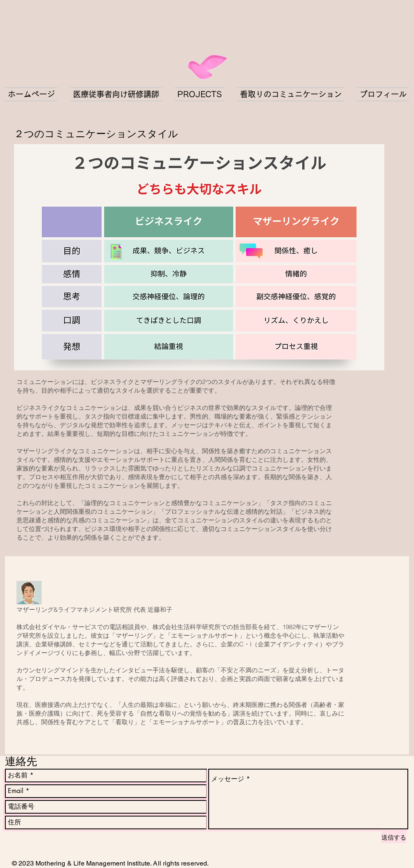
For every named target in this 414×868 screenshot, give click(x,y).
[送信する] (394, 837)
